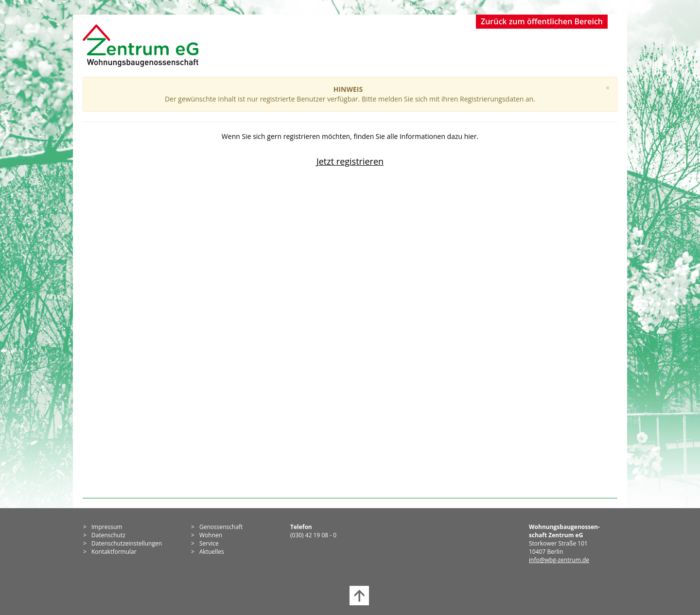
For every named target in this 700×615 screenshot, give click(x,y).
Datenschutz (108, 535)
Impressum (107, 527)
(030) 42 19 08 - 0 (313, 535)
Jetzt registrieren (350, 161)
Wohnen (211, 535)
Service (209, 543)
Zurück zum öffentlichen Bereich (542, 21)
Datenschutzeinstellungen (127, 543)
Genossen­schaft (221, 527)
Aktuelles (212, 552)
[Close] (608, 88)
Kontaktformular (114, 552)
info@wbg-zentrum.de (559, 560)
